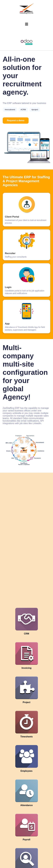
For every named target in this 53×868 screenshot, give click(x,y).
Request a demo (16, 120)
